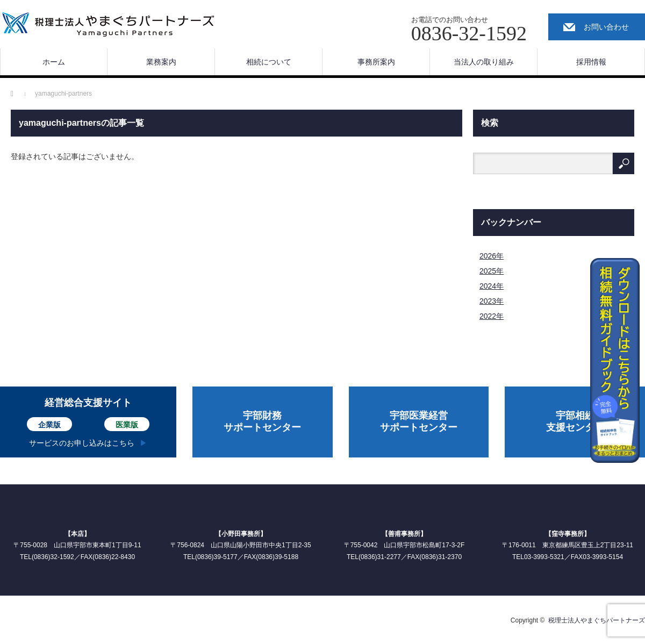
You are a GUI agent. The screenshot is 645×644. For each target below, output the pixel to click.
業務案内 (161, 62)
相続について (269, 62)
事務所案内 (376, 62)
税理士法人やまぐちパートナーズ (597, 620)
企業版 (49, 425)
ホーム (54, 62)
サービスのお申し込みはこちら (82, 443)
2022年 (492, 316)
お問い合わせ (606, 27)
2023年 (492, 301)
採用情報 (591, 62)
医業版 (127, 425)
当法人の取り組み (484, 62)
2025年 (492, 271)
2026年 (492, 256)
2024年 (492, 286)
